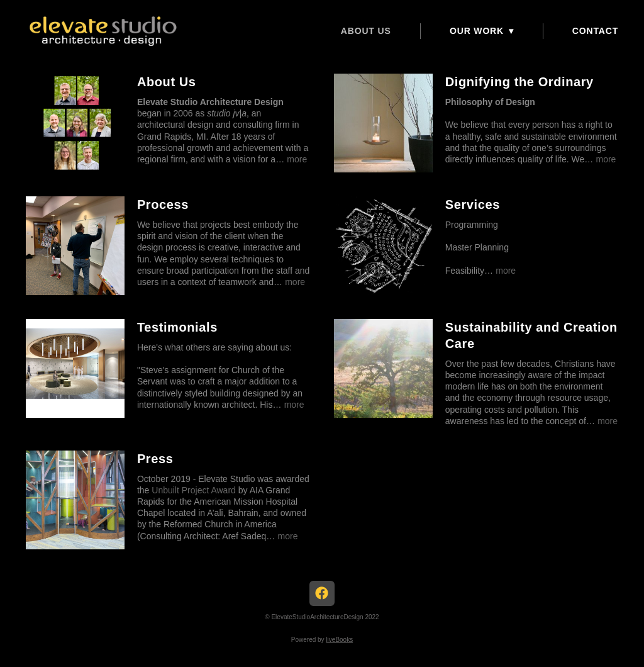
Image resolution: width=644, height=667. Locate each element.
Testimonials (177, 327)
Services (473, 205)
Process (163, 205)
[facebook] (322, 593)
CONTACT (595, 31)
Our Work (481, 31)
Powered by (322, 640)
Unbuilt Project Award (194, 490)
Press (155, 459)
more (297, 159)
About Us (366, 31)
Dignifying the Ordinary (519, 82)
